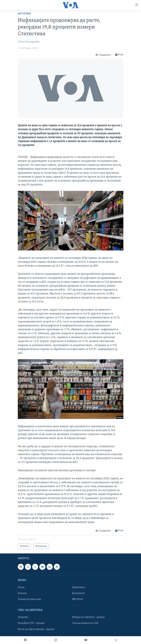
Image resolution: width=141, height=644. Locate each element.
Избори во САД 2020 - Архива (88, 617)
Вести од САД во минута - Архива (36, 629)
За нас (21, 587)
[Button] (103, 55)
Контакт (22, 593)
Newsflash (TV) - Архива (31, 623)
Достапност (78, 593)
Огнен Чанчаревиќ (29, 42)
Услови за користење (29, 599)
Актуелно (24, 14)
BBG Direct (78, 599)
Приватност (79, 587)
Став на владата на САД (85, 623)
